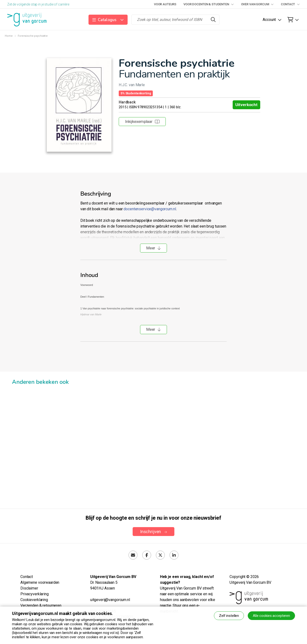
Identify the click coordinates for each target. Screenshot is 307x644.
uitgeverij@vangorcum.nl (110, 600)
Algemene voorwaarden (40, 582)
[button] (108, 20)
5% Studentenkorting (136, 93)
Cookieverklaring (34, 600)
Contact (290, 4)
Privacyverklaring (35, 594)
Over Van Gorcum (257, 4)
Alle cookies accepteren (271, 616)
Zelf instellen (229, 616)
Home (9, 36)
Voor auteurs (165, 4)
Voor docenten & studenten (209, 4)
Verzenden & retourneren (41, 605)
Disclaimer (29, 588)
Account (269, 20)
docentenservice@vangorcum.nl (150, 209)
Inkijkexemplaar (142, 121)
